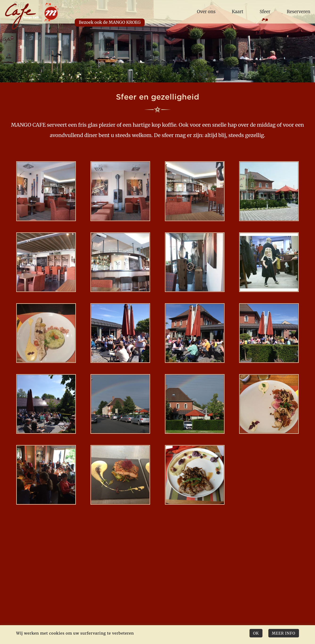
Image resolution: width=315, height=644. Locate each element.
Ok (256, 633)
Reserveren (299, 12)
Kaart (238, 12)
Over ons (206, 12)
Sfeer (265, 12)
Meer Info (284, 633)
